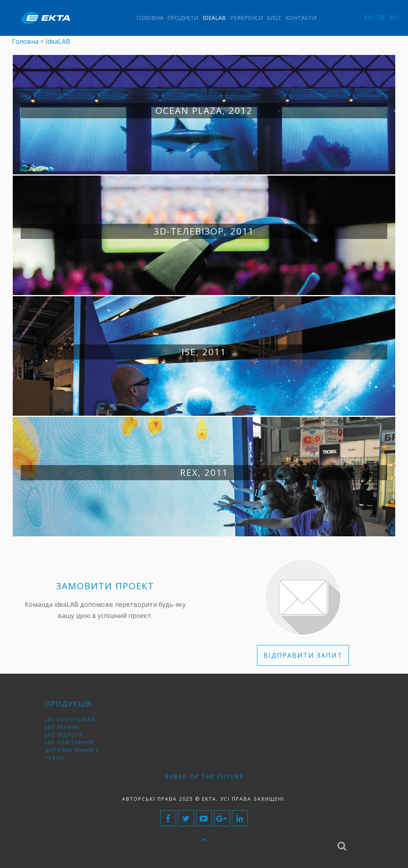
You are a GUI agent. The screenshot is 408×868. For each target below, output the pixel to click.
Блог (274, 18)
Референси (246, 18)
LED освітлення (71, 741)
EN (369, 18)
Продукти (183, 18)
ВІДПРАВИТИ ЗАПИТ (303, 655)
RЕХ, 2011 (204, 472)
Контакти (301, 18)
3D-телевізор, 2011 (204, 231)
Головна (150, 18)
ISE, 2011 (204, 352)
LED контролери (72, 723)
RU (394, 18)
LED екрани (66, 729)
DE (381, 18)
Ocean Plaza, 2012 (204, 110)
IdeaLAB (214, 18)
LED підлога (67, 735)
